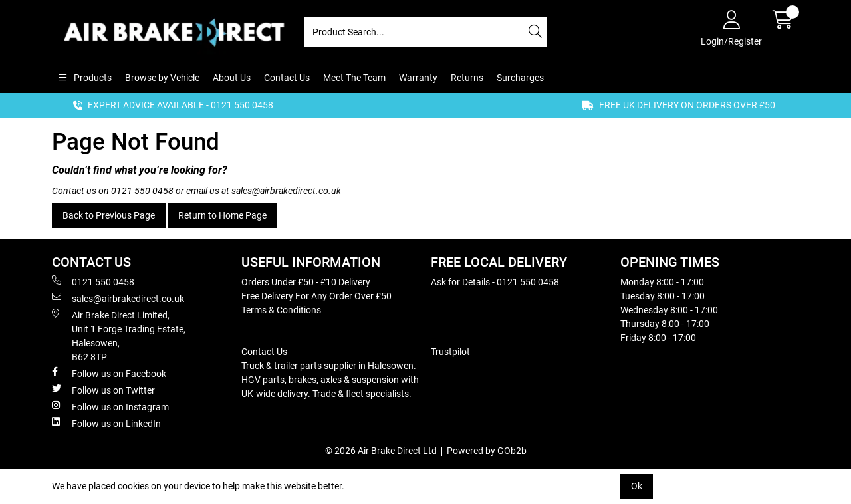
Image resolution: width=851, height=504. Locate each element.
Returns (467, 78)
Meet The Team (354, 78)
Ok (637, 486)
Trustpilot (450, 352)
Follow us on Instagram (110, 406)
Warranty (418, 78)
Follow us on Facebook (109, 373)
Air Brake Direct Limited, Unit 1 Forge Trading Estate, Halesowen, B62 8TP (119, 335)
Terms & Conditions (281, 310)
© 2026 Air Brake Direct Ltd (381, 451)
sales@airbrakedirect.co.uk (286, 191)
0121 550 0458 (142, 191)
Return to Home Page (222, 215)
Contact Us (287, 78)
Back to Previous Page (109, 215)
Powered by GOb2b (487, 451)
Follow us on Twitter (103, 390)
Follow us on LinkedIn (106, 423)
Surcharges (520, 78)
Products (92, 78)
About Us (232, 78)
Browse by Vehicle (162, 78)
